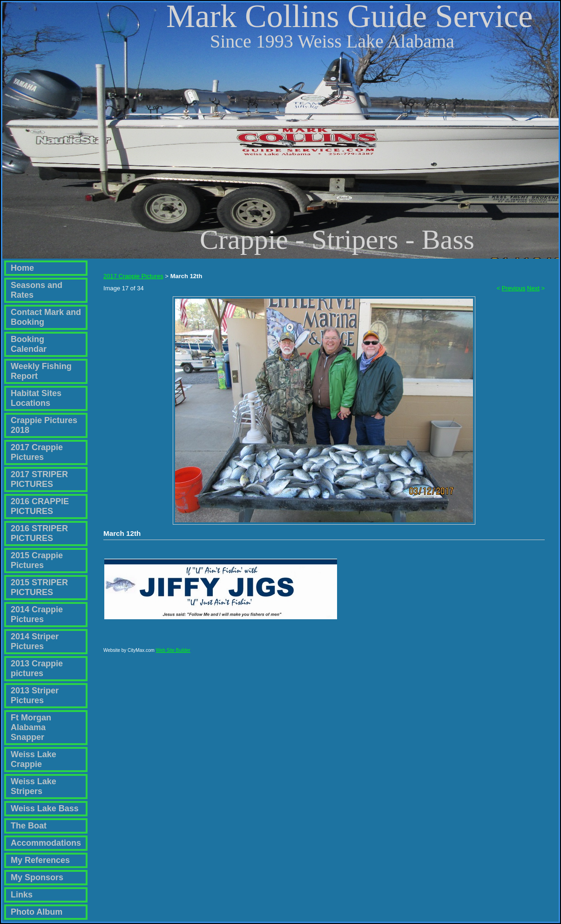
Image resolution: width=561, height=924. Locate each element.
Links (22, 895)
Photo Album (37, 912)
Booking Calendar (29, 344)
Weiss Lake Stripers (34, 786)
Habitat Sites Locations (36, 398)
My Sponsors (37, 877)
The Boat (29, 826)
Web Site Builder (173, 654)
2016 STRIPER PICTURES (39, 533)
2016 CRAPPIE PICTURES (40, 506)
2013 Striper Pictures (35, 695)
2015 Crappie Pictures (37, 560)
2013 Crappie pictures (37, 668)
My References (40, 860)
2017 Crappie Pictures (37, 452)
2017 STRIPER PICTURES (39, 479)
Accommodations (46, 843)
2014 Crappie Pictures (37, 614)
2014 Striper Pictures (35, 641)
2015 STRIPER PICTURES (39, 587)
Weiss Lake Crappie (34, 759)
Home (22, 268)
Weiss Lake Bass (45, 808)
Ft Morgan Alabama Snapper (31, 727)
